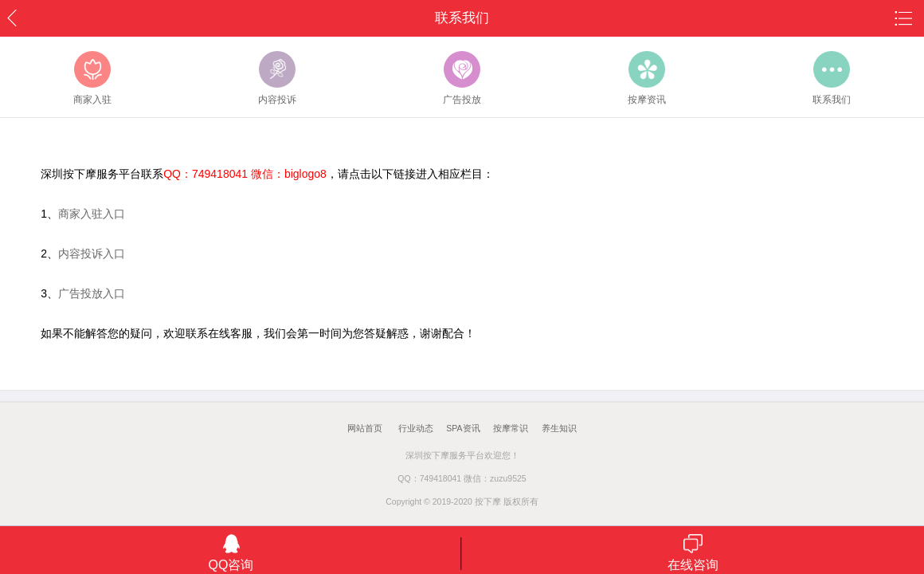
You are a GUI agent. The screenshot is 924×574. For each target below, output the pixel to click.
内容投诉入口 (92, 254)
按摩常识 (511, 428)
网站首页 (365, 428)
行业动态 (416, 428)
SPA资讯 (463, 428)
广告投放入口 (92, 293)
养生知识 (559, 428)
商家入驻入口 (92, 214)
